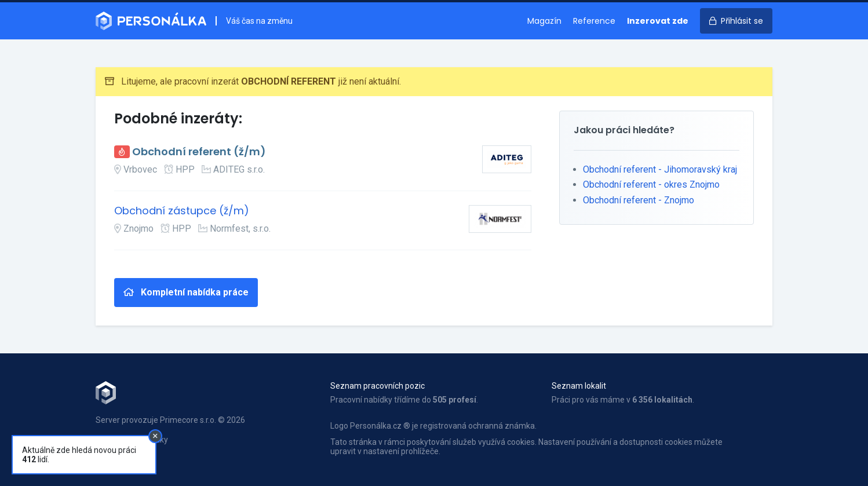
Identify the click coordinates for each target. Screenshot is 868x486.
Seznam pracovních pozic (378, 386)
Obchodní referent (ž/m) (199, 152)
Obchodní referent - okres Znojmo (651, 184)
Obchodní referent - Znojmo (639, 200)
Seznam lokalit (579, 386)
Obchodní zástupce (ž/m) (182, 211)
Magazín (544, 21)
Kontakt (110, 452)
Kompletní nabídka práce (186, 292)
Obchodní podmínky (132, 440)
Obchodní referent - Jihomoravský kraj (660, 169)
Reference (594, 21)
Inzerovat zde (658, 21)
